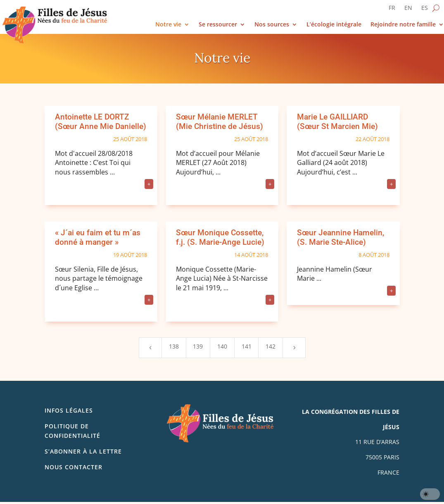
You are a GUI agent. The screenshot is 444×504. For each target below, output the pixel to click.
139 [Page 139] (198, 346)
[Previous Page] (150, 348)
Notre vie (168, 25)
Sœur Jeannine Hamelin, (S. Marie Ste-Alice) (341, 237)
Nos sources (272, 25)
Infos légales (69, 410)
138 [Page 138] (174, 346)
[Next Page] (294, 348)
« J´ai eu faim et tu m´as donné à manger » (98, 237)
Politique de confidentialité (72, 431)
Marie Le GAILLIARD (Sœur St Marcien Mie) (337, 122)
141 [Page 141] (247, 346)
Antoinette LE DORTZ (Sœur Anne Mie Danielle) (101, 122)
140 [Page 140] (222, 346)
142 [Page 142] (271, 346)
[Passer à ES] (425, 10)
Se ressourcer (218, 25)
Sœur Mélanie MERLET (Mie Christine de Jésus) (220, 122)
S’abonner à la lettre (83, 451)
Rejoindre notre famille (403, 25)
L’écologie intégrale (334, 25)
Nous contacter (74, 467)
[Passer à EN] (408, 10)
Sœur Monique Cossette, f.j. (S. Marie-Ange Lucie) (220, 237)
